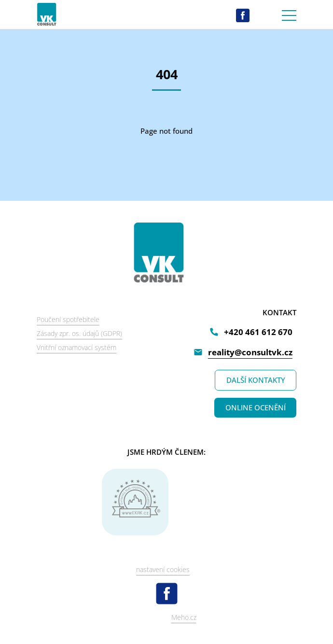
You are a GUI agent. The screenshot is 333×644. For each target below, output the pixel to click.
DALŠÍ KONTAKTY (256, 380)
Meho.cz (184, 617)
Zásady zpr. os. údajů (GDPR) (79, 333)
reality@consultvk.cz (250, 352)
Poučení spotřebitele (68, 319)
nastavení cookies (163, 569)
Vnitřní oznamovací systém (76, 347)
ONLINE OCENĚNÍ (256, 407)
